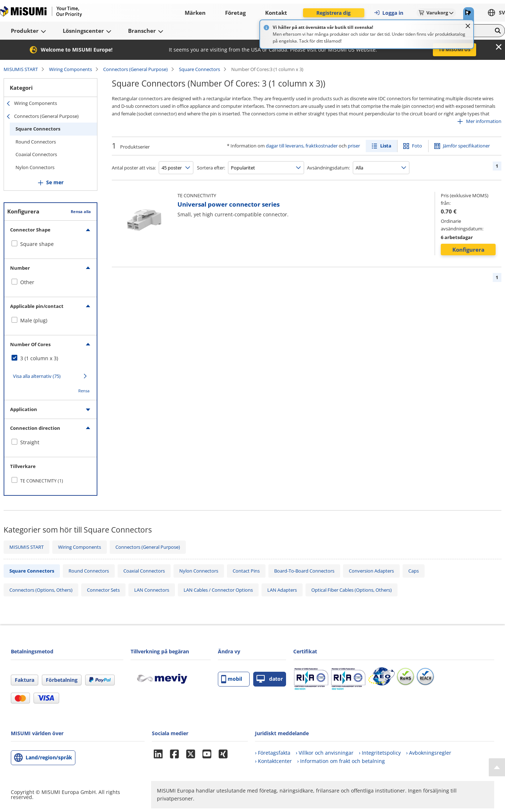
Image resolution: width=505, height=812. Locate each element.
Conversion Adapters (371, 571)
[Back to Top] (497, 767)
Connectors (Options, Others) (41, 590)
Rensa (84, 391)
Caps (414, 571)
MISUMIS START (21, 69)
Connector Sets (103, 590)
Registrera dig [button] (333, 13)
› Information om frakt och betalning (341, 761)
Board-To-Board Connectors (304, 571)
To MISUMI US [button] (454, 49)
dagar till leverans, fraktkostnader (302, 146)
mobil (232, 679)
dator (270, 679)
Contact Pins (246, 571)
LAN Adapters (282, 590)
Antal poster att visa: (134, 168)
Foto (417, 146)
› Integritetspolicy (380, 753)
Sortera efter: (211, 168)
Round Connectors (36, 142)
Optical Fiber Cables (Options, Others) (352, 590)
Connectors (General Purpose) (135, 69)
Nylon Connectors (35, 167)
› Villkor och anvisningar (325, 753)
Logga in (388, 13)
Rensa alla (81, 211)
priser (354, 146)
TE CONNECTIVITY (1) (42, 481)
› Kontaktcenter (273, 761)
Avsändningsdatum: (328, 168)
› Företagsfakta (273, 753)
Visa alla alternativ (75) (37, 376)
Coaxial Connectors (36, 154)
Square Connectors (199, 69)
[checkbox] (50, 244)
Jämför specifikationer (466, 146)
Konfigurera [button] (468, 250)
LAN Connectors (152, 590)
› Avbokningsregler (429, 753)
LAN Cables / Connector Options (218, 590)
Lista (386, 146)
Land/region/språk (49, 757)
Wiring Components (71, 69)
